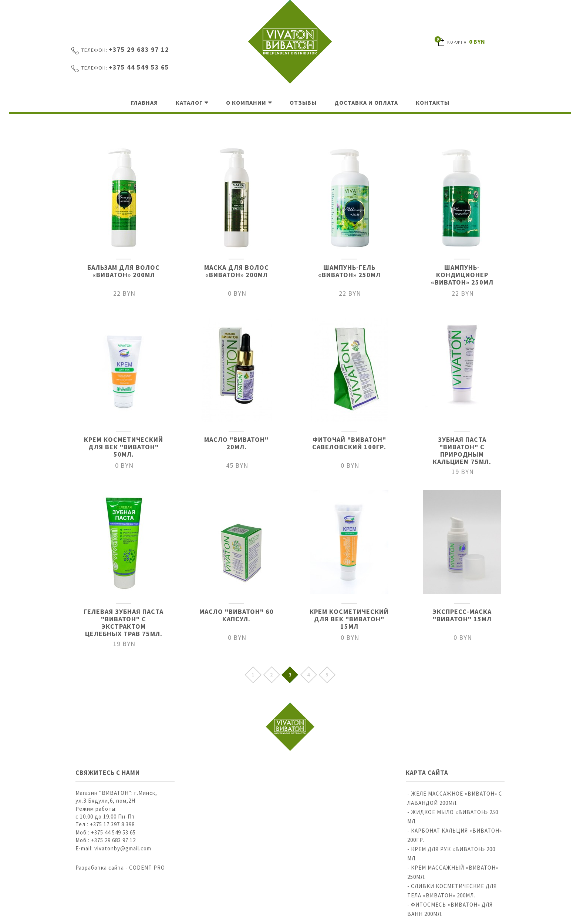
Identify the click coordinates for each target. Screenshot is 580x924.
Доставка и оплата (366, 103)
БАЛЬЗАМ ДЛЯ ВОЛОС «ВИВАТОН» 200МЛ (124, 271)
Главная (144, 103)
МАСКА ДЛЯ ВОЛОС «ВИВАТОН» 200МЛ (237, 271)
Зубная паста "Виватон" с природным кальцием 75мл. (462, 451)
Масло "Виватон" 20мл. (236, 443)
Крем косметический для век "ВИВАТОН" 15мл (349, 619)
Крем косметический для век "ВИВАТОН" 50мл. (124, 447)
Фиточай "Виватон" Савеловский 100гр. (349, 443)
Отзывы (303, 103)
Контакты (433, 103)
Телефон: (94, 50)
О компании (246, 103)
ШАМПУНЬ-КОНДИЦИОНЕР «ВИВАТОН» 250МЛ (462, 275)
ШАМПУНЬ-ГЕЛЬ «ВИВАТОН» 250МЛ (349, 271)
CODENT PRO (147, 868)
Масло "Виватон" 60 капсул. (237, 615)
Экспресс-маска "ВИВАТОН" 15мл (462, 615)
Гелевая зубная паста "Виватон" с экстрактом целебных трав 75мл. (124, 623)
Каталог (189, 103)
